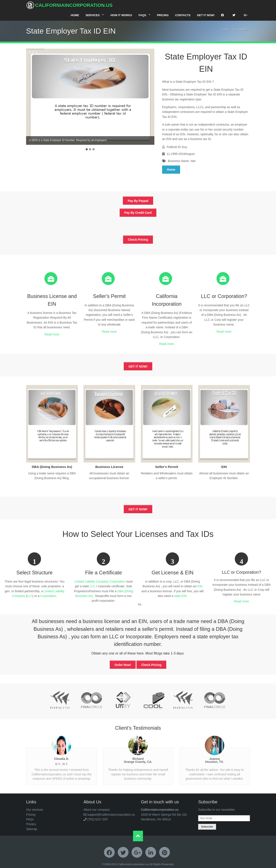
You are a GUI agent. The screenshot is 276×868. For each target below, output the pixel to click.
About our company (96, 810)
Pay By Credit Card (138, 213)
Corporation (48, 596)
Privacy (31, 824)
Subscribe (207, 827)
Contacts (183, 15)
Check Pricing (138, 240)
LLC (30, 596)
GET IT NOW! (138, 366)
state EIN (180, 596)
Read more (52, 334)
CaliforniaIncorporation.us (70, 5)
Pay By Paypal (138, 201)
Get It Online (240, 29)
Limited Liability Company (92, 581)
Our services (35, 810)
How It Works (121, 15)
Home (75, 15)
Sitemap (32, 829)
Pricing (163, 15)
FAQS (142, 15)
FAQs (30, 819)
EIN (200, 586)
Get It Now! (206, 15)
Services (93, 15)
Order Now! (123, 665)
